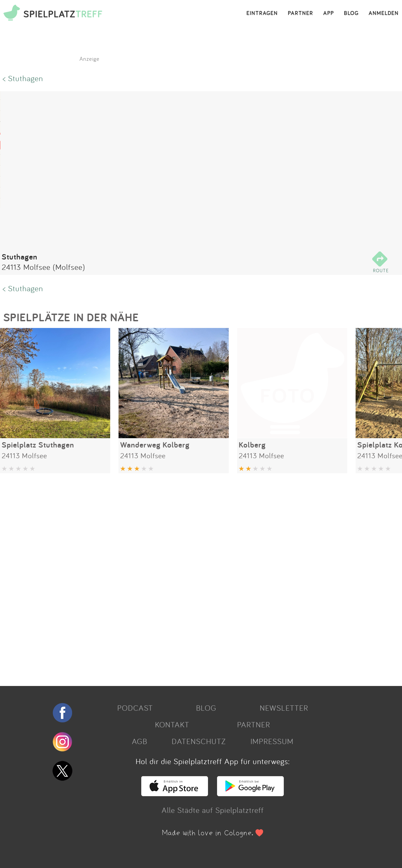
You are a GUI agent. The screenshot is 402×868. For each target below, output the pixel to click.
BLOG (351, 13)
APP (329, 13)
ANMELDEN (384, 13)
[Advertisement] (198, 577)
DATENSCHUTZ (199, 741)
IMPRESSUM (272, 741)
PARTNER (300, 13)
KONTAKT (172, 724)
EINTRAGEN (262, 13)
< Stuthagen (23, 78)
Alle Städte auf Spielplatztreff (213, 810)
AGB (140, 741)
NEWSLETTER (284, 708)
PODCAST (135, 708)
